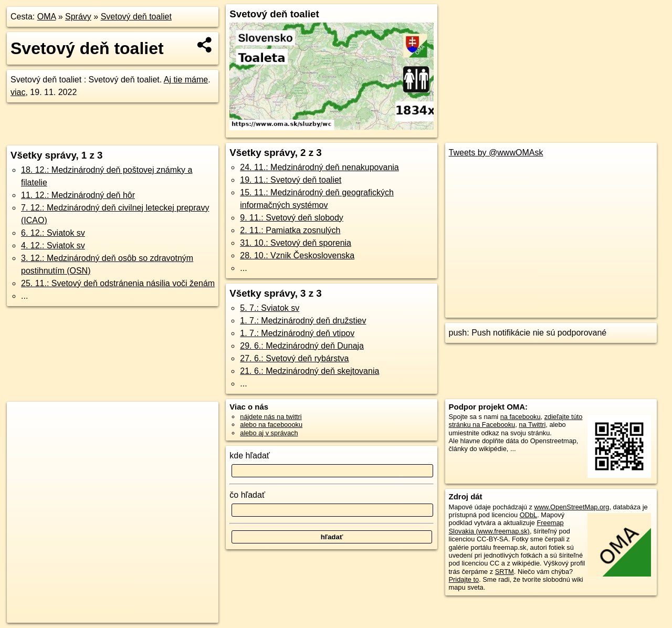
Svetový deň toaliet (136, 17)
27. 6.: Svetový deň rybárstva (294, 358)
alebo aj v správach (269, 433)
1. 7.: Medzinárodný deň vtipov (297, 333)
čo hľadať (247, 495)
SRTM (505, 572)
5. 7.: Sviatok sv (270, 308)
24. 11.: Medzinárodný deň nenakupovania (319, 167)
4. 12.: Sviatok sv (53, 245)
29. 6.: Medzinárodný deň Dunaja (302, 346)
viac (18, 92)
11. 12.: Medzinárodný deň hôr (78, 195)
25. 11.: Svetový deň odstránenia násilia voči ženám (118, 283)
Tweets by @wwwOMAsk (496, 153)
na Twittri (532, 425)
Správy (78, 17)
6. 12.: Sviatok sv (53, 233)
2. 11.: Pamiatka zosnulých (290, 230)
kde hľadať (250, 456)
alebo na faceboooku (271, 425)
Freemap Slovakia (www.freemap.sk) (506, 527)
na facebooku (521, 417)
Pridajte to (464, 579)
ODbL (528, 515)
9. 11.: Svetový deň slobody (292, 218)
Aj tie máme (186, 80)
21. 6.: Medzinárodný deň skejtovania (309, 371)
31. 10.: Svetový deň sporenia (296, 243)
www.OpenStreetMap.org (571, 507)
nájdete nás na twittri (271, 417)
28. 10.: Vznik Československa (297, 255)
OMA (47, 17)
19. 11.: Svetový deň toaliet (291, 180)
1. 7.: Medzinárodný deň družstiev (303, 321)
